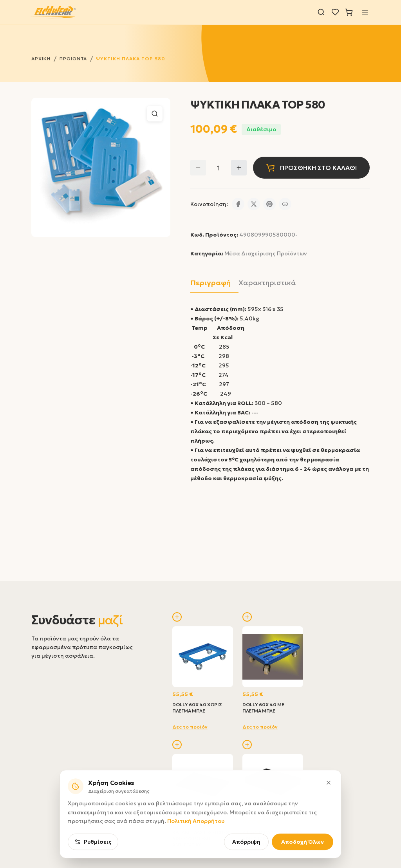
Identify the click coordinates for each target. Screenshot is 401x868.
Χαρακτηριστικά (267, 283)
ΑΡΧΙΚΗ (41, 59)
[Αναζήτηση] (321, 12)
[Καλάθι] (349, 12)
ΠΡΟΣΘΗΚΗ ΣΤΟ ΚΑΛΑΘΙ (311, 168)
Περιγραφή (210, 283)
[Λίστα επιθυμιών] (335, 12)
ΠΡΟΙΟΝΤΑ (73, 59)
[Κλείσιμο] (329, 801)
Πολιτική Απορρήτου (196, 840)
